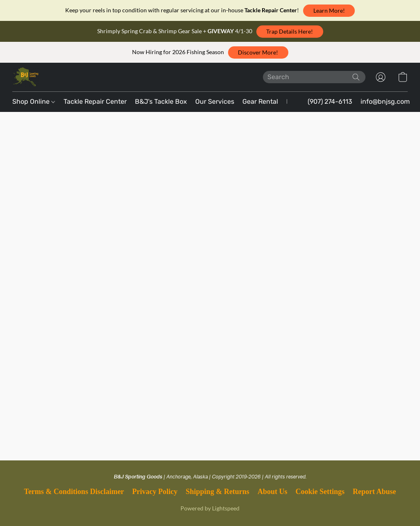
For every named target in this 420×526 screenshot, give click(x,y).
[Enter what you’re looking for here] (314, 77)
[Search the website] (356, 77)
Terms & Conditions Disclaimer (74, 492)
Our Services (215, 101)
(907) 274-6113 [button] (330, 101)
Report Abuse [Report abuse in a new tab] (374, 492)
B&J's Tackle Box (161, 101)
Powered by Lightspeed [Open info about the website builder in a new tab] (210, 508)
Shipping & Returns (218, 492)
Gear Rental (260, 101)
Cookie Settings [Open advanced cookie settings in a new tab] (320, 492)
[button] (329, 11)
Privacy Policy (155, 492)
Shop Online (34, 101)
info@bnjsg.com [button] (385, 101)
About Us (273, 492)
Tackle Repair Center (95, 101)
